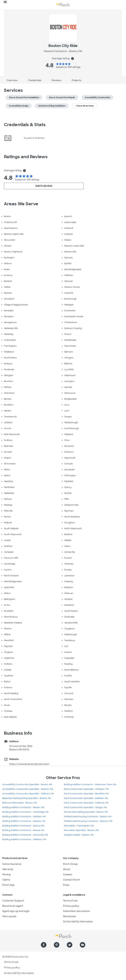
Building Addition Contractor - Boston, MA (23, 807)
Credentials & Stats (25, 125)
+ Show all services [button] (84, 106)
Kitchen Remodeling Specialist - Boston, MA (86, 812)
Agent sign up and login (16, 911)
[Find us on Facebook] (44, 945)
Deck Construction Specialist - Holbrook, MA (86, 803)
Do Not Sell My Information (78, 922)
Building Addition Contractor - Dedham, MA (24, 817)
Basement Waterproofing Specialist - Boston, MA (27, 798)
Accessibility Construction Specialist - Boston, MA (27, 785)
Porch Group (70, 864)
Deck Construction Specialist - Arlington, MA (86, 789)
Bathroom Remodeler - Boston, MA (20, 803)
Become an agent (13, 906)
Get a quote (9, 916)
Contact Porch (72, 880)
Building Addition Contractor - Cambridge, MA (25, 812)
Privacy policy (71, 906)
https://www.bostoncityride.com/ (29, 764)
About (67, 869)
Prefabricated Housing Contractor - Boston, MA (88, 817)
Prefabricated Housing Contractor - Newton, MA (88, 821)
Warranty (8, 869)
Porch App (8, 885)
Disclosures (69, 916)
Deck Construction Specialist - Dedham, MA (86, 798)
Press (66, 885)
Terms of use (70, 901)
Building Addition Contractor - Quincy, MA (23, 826)
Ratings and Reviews (26, 157)
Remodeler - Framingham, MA (79, 826)
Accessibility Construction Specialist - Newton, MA (28, 789)
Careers (68, 874)
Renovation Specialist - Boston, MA (81, 830)
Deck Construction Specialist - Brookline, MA (86, 794)
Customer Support (13, 901)
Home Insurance (12, 864)
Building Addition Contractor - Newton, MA (24, 821)
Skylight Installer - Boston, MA (79, 835)
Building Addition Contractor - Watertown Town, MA (90, 785)
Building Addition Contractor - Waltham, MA (24, 839)
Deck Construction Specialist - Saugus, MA (85, 807)
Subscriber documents (76, 911)
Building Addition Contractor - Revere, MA (23, 830)
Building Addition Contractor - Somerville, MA (25, 835)
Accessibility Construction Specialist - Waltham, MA (28, 794)
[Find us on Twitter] (70, 945)
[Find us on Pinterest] (57, 945)
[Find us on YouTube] (83, 945)
